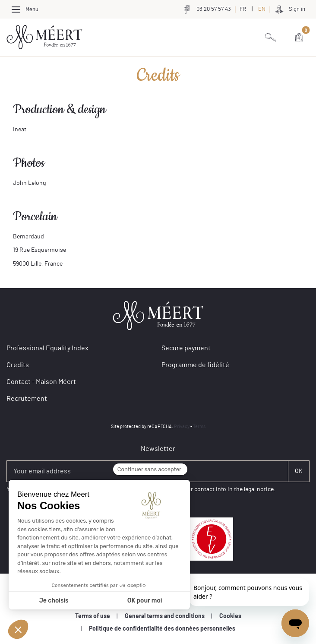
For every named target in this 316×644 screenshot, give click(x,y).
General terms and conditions (165, 616)
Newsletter (158, 449)
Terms (199, 427)
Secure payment (186, 348)
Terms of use (93, 616)
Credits (40, 67)
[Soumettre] (299, 471)
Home (13, 67)
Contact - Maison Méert (41, 382)
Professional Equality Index (47, 348)
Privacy (182, 427)
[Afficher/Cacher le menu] (25, 9)
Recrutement (27, 399)
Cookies (230, 616)
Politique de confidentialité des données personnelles (162, 629)
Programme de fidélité (195, 365)
